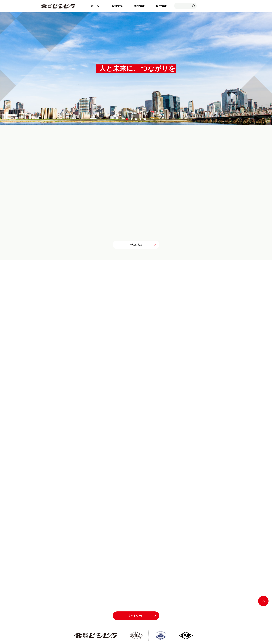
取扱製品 (117, 6)
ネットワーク (136, 595)
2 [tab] (132, 119)
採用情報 (161, 6)
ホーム (95, 6)
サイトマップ (161, 628)
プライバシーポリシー (187, 628)
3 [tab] (136, 119)
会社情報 (139, 6)
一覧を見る (136, 224)
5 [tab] (145, 119)
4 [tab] (141, 119)
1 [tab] (127, 119)
